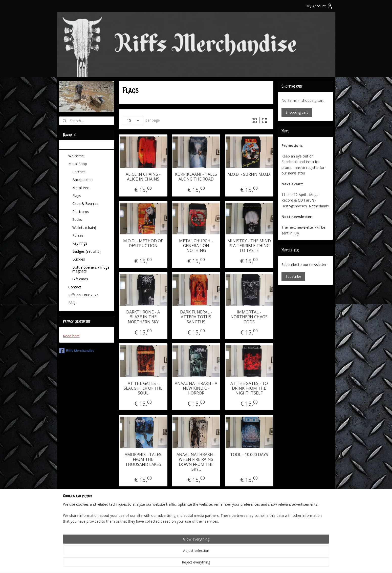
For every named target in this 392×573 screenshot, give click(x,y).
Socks (77, 219)
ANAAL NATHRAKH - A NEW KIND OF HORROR (196, 388)
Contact (75, 287)
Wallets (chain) (84, 228)
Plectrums (81, 212)
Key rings (80, 243)
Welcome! (76, 156)
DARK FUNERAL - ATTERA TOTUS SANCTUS (196, 317)
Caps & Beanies (85, 203)
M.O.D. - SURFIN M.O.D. (249, 174)
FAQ (72, 303)
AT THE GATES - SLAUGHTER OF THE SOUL (143, 388)
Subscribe (293, 276)
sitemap (179, 564)
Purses (78, 235)
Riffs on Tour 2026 (83, 295)
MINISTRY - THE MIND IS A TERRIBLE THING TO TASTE (249, 246)
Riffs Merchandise (77, 351)
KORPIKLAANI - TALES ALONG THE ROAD (196, 177)
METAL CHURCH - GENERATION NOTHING (196, 246)
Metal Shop (78, 164)
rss (190, 564)
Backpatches (83, 180)
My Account (320, 6)
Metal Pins (81, 188)
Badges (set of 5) (86, 251)
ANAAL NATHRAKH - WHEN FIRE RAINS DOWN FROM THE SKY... (196, 462)
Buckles (79, 259)
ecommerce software (210, 564)
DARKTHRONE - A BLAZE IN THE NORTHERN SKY (143, 317)
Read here (71, 336)
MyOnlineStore (254, 564)
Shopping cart (297, 112)
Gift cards (80, 279)
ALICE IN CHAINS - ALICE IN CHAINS (143, 177)
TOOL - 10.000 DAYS (249, 455)
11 (224, 513)
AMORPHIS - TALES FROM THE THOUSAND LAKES (143, 460)
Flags (77, 196)
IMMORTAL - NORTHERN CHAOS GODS (249, 317)
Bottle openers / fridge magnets (91, 269)
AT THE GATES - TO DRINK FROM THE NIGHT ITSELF (249, 388)
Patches (79, 172)
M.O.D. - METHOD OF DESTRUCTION (143, 243)
